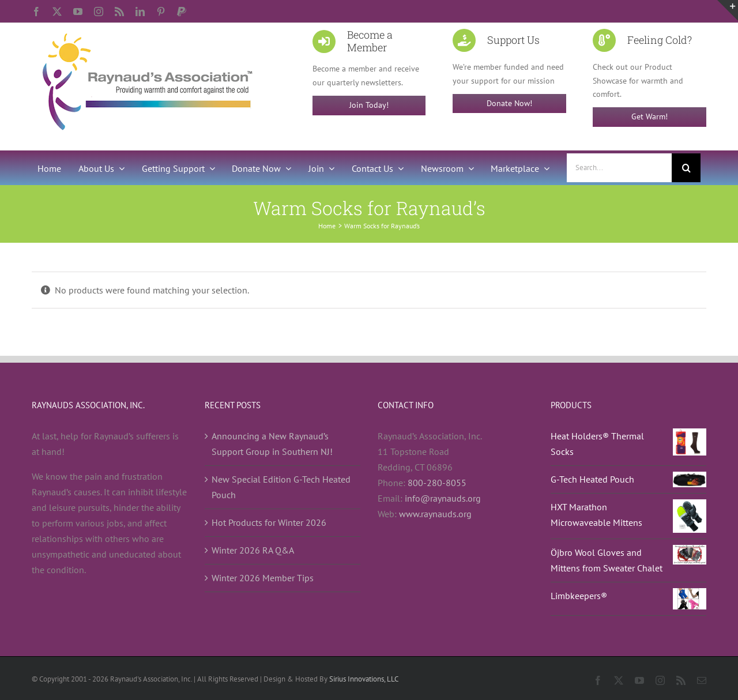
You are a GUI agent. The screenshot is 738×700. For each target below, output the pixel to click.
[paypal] (182, 12)
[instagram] (99, 12)
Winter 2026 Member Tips (263, 578)
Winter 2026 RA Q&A (253, 550)
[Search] (686, 168)
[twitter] (57, 12)
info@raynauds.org (443, 498)
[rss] (119, 12)
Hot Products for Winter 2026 (269, 522)
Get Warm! (649, 116)
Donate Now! (509, 103)
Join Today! (369, 105)
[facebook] (36, 12)
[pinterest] (161, 12)
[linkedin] (140, 12)
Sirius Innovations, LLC (364, 679)
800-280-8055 (437, 483)
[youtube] (78, 12)
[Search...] (619, 168)
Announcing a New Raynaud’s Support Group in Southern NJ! (272, 444)
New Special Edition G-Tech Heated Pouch (281, 487)
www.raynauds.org (435, 514)
